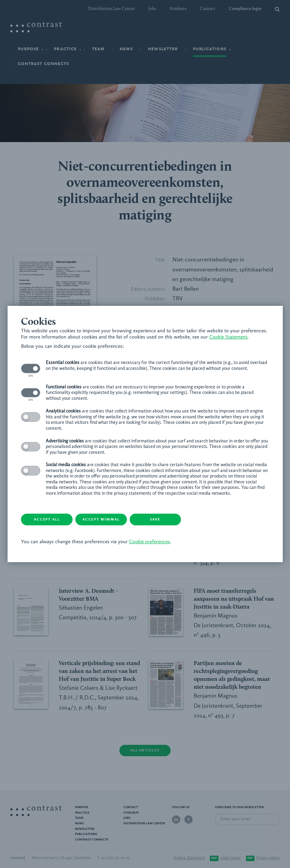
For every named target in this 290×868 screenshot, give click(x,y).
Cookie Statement (229, 337)
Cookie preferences (150, 542)
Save (155, 519)
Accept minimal (101, 519)
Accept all (47, 519)
